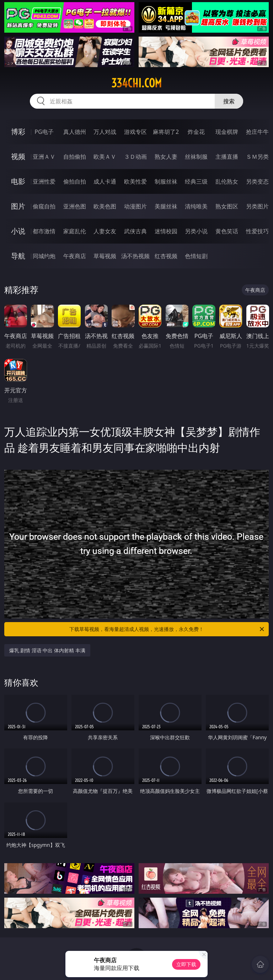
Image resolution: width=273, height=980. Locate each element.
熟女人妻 (166, 157)
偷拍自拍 (75, 181)
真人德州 (75, 132)
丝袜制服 (196, 157)
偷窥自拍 (44, 206)
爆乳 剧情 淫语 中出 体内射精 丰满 (47, 650)
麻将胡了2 (166, 132)
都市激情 (44, 231)
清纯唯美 (196, 206)
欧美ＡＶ (105, 157)
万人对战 (105, 132)
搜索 (229, 101)
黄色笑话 (227, 231)
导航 (18, 256)
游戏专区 (135, 132)
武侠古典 (135, 231)
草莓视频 (105, 256)
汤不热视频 (135, 256)
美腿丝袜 (166, 206)
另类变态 (257, 181)
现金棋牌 (227, 132)
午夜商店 (75, 256)
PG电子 (44, 132)
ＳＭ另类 (257, 157)
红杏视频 (166, 256)
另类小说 (196, 231)
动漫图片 (135, 206)
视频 (18, 156)
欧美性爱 (135, 181)
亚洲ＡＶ (44, 157)
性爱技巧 (257, 231)
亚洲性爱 (44, 181)
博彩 (18, 132)
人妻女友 (105, 231)
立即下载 (186, 964)
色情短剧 (196, 256)
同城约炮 (44, 256)
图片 (18, 206)
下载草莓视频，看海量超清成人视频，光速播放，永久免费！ (167, 629)
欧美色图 (105, 206)
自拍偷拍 (75, 157)
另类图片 (257, 206)
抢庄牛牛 (257, 132)
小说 (18, 231)
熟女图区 (227, 206)
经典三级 (196, 181)
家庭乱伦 (75, 231)
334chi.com (136, 83)
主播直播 (227, 157)
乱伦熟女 (227, 181)
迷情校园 (166, 231)
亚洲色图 (75, 206)
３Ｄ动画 (135, 157)
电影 (18, 181)
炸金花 (196, 132)
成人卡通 (105, 181)
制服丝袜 (166, 181)
